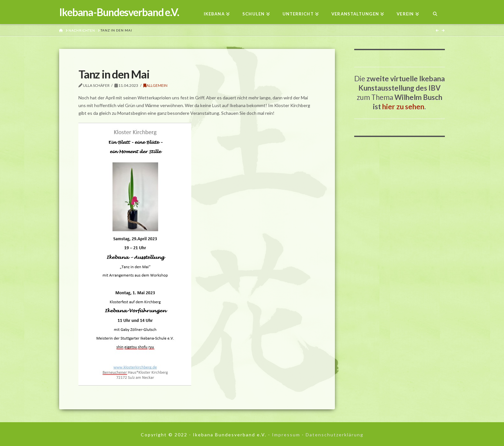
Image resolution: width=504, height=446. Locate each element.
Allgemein (155, 85)
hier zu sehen (403, 107)
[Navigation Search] (435, 12)
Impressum (286, 435)
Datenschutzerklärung (335, 435)
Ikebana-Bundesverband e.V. (119, 12)
